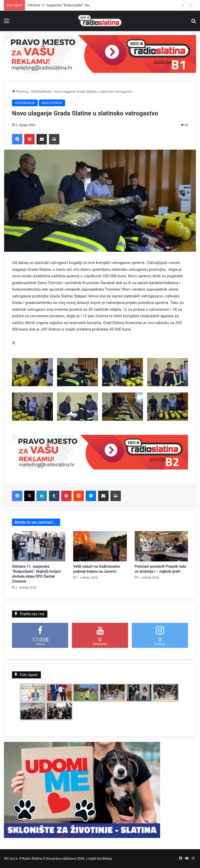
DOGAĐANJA (41, 92)
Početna (20, 92)
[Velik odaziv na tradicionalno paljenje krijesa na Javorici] (100, 546)
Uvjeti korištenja (100, 858)
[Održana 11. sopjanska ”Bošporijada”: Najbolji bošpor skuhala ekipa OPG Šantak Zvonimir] (39, 546)
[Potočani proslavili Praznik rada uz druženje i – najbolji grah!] (161, 546)
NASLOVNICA (52, 103)
